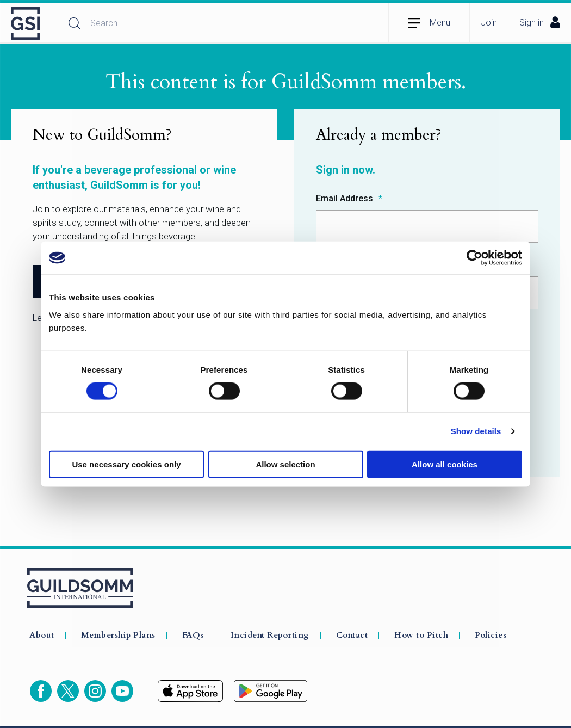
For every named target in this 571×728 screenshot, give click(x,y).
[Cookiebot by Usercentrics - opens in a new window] (474, 258)
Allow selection (285, 464)
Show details (476, 431)
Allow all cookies (445, 464)
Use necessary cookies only (126, 464)
